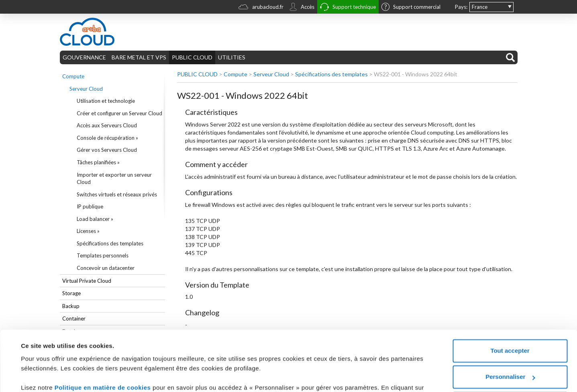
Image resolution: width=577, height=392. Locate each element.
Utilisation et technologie (106, 101)
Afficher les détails (48, 376)
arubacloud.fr (261, 8)
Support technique (348, 8)
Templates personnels (103, 255)
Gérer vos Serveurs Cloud (107, 150)
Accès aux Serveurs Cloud (107, 125)
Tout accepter (510, 298)
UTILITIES (232, 57)
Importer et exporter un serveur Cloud (114, 179)
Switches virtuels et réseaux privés (117, 194)
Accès (302, 8)
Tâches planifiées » (98, 162)
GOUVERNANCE (84, 57)
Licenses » (88, 231)
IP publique (90, 206)
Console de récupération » (107, 138)
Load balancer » (95, 219)
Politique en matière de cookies (104, 335)
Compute (73, 76)
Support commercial (411, 8)
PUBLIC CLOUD (192, 57)
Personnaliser (510, 324)
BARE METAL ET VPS (139, 57)
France (480, 7)
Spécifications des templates (110, 243)
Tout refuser (510, 350)
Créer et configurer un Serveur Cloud (119, 113)
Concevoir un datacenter (106, 268)
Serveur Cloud (86, 89)
